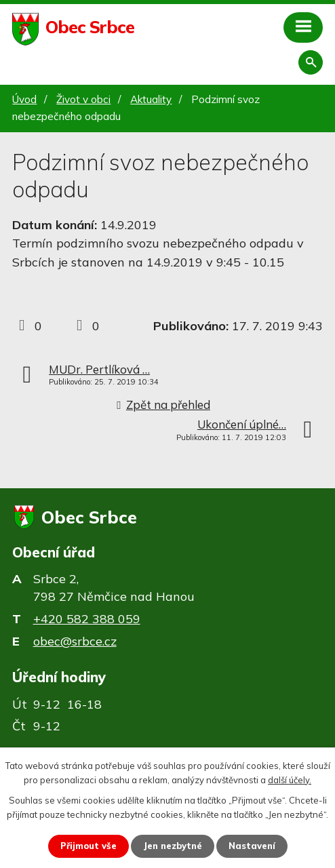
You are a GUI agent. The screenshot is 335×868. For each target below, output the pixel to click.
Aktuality (151, 99)
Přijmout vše (88, 846)
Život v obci (83, 99)
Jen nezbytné (173, 846)
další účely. (290, 780)
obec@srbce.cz (75, 641)
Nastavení (252, 846)
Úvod (24, 99)
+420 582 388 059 (87, 619)
